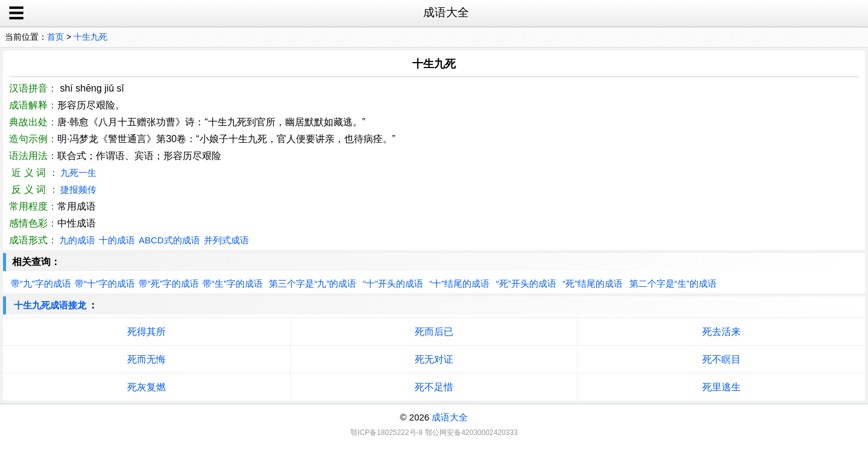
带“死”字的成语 (169, 283)
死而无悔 (146, 359)
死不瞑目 (722, 359)
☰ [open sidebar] (16, 13)
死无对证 (434, 359)
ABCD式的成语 (169, 240)
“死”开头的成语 (526, 283)
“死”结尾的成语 (593, 283)
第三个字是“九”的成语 (313, 283)
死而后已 (434, 332)
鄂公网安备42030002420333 (471, 433)
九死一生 (78, 173)
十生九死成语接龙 (50, 305)
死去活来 (722, 332)
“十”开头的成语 (393, 283)
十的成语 (117, 240)
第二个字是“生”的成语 (673, 283)
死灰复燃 (146, 387)
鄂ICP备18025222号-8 (386, 433)
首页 (55, 37)
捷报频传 (78, 189)
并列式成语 (226, 240)
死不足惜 (434, 387)
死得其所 (146, 332)
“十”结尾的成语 (459, 283)
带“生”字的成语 (233, 283)
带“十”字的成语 (105, 283)
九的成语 (77, 240)
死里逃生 (722, 387)
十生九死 (90, 37)
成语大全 (450, 417)
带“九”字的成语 (41, 283)
